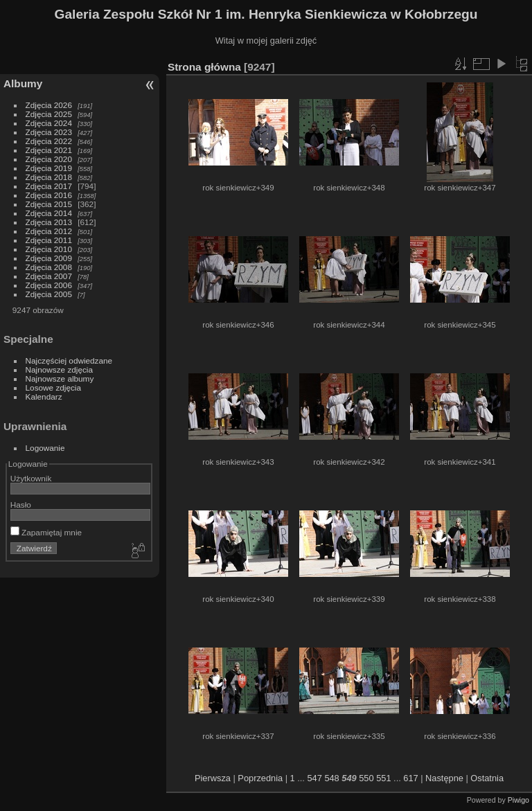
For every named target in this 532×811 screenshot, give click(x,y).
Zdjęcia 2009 (49, 258)
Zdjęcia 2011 (49, 240)
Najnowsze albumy (60, 378)
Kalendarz (44, 396)
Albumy (23, 83)
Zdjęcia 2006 (49, 285)
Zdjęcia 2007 (49, 276)
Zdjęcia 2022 (49, 141)
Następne (444, 778)
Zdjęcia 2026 (49, 105)
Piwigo (518, 800)
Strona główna (204, 67)
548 (331, 778)
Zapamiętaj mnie (46, 532)
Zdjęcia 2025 (49, 114)
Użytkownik (31, 478)
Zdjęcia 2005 (49, 294)
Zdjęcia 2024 (49, 123)
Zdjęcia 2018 (49, 177)
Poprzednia (260, 778)
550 (366, 778)
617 (410, 778)
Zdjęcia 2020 (49, 159)
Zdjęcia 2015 (49, 204)
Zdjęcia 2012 (49, 231)
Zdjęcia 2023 (49, 132)
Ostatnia (487, 778)
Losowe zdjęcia (53, 387)
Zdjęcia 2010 (49, 249)
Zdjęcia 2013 (49, 222)
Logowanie (45, 448)
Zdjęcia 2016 (49, 195)
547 (314, 778)
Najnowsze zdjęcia (59, 369)
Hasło (21, 505)
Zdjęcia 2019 (49, 168)
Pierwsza (213, 778)
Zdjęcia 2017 (49, 186)
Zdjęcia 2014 (49, 213)
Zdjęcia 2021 (49, 150)
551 (383, 778)
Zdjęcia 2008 (49, 267)
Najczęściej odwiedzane (69, 360)
